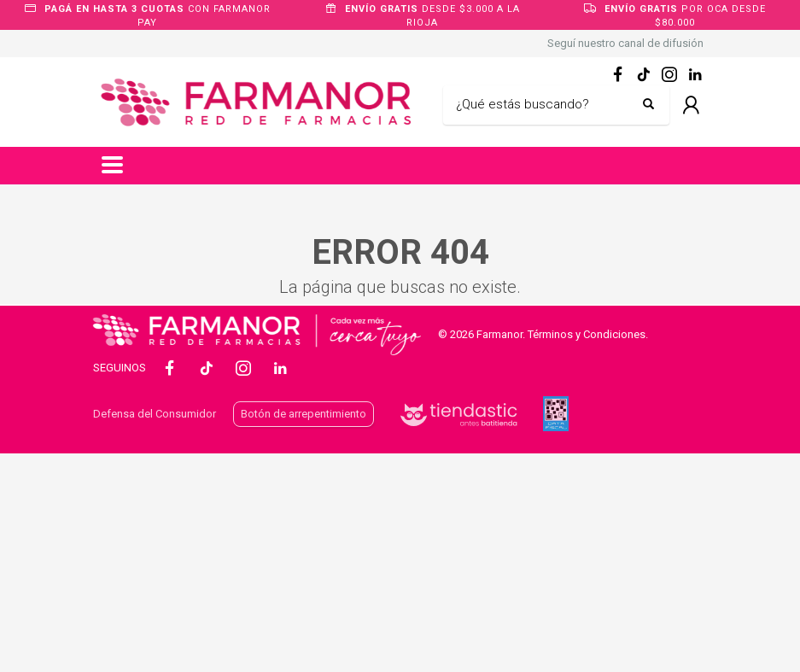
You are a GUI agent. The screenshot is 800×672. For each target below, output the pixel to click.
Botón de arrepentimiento (304, 414)
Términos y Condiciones (587, 334)
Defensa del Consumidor (155, 414)
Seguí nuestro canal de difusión (625, 43)
